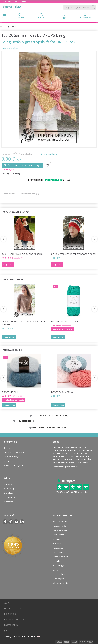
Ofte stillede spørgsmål (14, 452)
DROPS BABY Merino (62, 392)
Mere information (10, 48)
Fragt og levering (11, 457)
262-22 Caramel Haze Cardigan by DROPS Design (24, 323)
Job (6, 631)
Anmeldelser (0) (30, 193)
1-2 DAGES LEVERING (25, 421)
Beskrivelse (10, 193)
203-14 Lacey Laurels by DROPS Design (23, 254)
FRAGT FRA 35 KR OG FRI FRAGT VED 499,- (50, 416)
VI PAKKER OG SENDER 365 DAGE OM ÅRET (50, 427)
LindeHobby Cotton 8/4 (65, 322)
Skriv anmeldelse (49, 154)
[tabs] (85, 16)
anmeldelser (26, 154)
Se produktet (9, 337)
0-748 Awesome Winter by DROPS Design (73, 254)
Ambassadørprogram (13, 465)
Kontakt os (8, 461)
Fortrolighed (11, 625)
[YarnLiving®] (12, 7)
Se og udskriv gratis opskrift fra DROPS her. (39, 42)
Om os (7, 448)
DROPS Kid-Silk (10, 392)
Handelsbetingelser (14, 620)
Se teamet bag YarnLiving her (66, 467)
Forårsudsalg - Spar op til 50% (14, 2)
